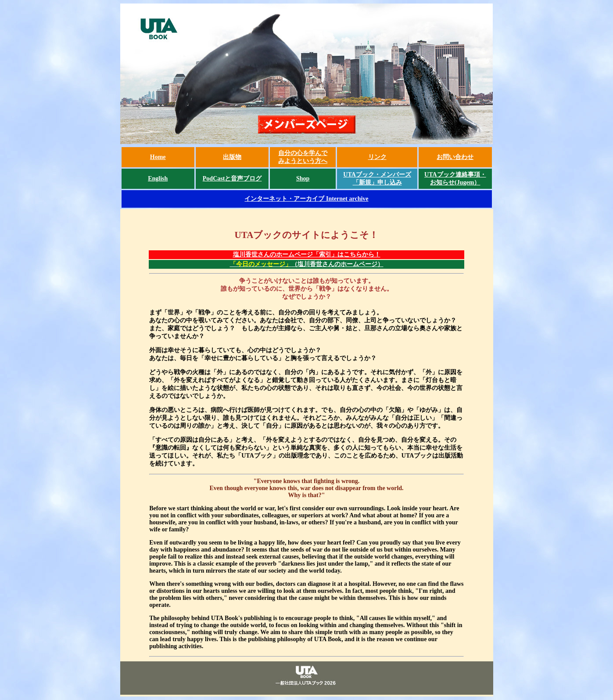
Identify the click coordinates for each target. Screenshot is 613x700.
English (158, 179)
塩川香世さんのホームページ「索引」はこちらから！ (307, 254)
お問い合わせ (455, 157)
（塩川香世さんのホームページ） (307, 264)
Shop (303, 179)
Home (158, 157)
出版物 (232, 157)
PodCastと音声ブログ (232, 179)
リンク (377, 157)
